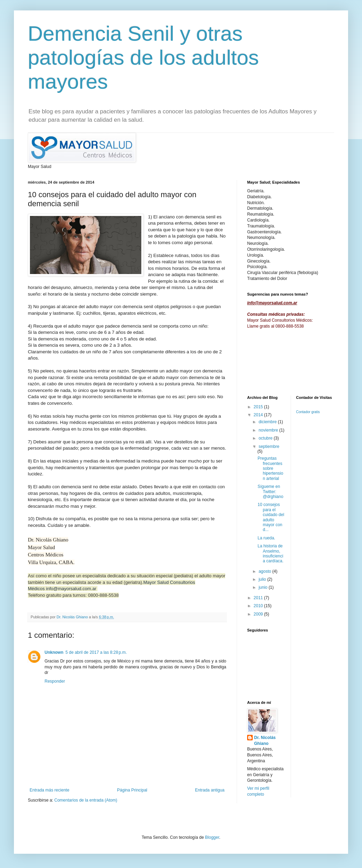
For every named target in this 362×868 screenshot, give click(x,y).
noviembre (269, 430)
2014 (259, 415)
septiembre (269, 447)
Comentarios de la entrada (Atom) (86, 800)
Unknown (54, 652)
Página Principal (132, 790)
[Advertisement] (269, 361)
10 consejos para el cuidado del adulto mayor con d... (271, 517)
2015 (259, 407)
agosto (265, 571)
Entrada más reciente (49, 790)
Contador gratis (308, 412)
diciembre (268, 422)
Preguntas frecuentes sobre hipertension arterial (270, 468)
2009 (259, 614)
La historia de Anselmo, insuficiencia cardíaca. (270, 553)
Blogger (212, 837)
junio (264, 587)
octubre (266, 438)
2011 (259, 598)
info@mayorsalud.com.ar (71, 589)
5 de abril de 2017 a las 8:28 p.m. (96, 652)
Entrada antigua (210, 790)
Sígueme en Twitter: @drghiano (270, 492)
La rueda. (266, 538)
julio (263, 579)
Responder (55, 681)
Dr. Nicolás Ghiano (265, 741)
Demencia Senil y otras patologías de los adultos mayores (143, 58)
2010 (259, 606)
